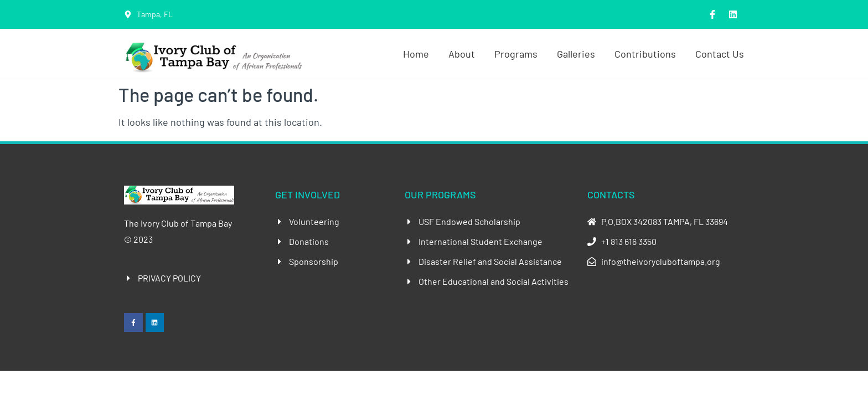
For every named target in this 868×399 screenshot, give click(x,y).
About (462, 54)
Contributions (645, 54)
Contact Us (720, 54)
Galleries (576, 54)
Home (416, 54)
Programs (516, 54)
